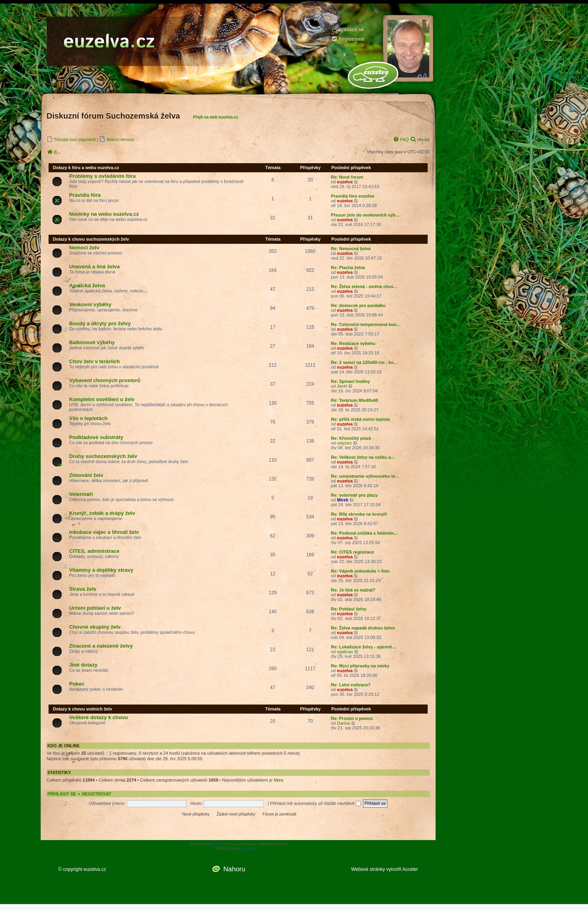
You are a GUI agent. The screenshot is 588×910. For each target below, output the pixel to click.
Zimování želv (86, 475)
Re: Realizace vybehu (353, 343)
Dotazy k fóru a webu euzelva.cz (86, 168)
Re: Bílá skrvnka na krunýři (359, 514)
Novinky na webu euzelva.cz (104, 214)
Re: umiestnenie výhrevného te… (365, 476)
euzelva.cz (95, 869)
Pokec (77, 684)
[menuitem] (71, 139)
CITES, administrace (94, 551)
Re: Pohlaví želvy (349, 609)
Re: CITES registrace (352, 552)
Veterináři (81, 494)
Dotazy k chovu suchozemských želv (91, 239)
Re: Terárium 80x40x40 (354, 400)
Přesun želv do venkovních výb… (365, 215)
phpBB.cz (253, 849)
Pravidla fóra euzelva (352, 196)
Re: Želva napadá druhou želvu (363, 628)
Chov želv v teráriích (94, 361)
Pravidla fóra (85, 195)
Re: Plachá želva (348, 268)
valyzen (344, 443)
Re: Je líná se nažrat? (353, 590)
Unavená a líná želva (94, 267)
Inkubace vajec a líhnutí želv (104, 532)
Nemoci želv (84, 248)
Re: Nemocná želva (351, 249)
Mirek (343, 500)
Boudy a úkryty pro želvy (100, 323)
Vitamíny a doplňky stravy (101, 570)
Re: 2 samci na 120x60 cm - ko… (364, 362)
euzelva (345, 182)
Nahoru (234, 869)
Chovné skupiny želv (95, 627)
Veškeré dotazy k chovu (99, 717)
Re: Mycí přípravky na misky (360, 666)
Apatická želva (87, 285)
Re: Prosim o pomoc (352, 718)
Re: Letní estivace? (351, 685)
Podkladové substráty (96, 437)
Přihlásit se (348, 29)
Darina (343, 723)
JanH (342, 386)
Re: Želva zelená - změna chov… (364, 286)
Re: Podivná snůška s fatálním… (364, 533)
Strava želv (83, 589)
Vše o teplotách (88, 418)
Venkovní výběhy (90, 304)
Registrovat (348, 39)
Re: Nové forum (347, 177)
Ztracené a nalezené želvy (101, 646)
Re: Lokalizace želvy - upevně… (364, 647)
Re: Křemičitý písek (351, 438)
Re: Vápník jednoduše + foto (360, 571)
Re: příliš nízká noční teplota (360, 419)
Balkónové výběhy (92, 342)
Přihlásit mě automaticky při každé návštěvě (316, 803)
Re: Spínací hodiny (350, 381)
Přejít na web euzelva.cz (216, 117)
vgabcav (345, 652)
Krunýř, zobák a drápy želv (102, 513)
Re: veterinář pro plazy (354, 495)
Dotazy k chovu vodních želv (83, 709)
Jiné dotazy (83, 665)
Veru (278, 780)
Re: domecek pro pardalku (358, 305)
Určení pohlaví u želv (95, 608)
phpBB (218, 844)
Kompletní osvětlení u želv (102, 399)
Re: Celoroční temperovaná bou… (366, 324)
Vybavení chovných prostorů (105, 380)
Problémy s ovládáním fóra (102, 176)
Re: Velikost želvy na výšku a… (363, 457)
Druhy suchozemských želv (103, 456)
